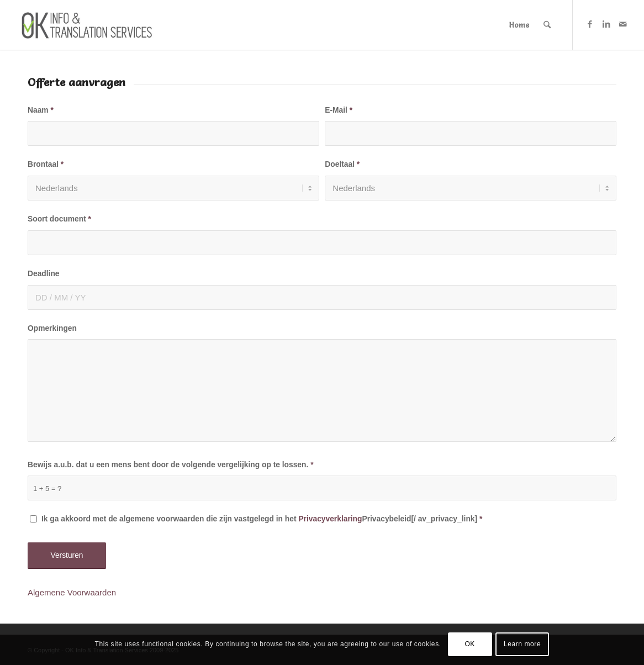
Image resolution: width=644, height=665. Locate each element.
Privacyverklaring (330, 519)
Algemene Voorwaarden (72, 592)
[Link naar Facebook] (590, 24)
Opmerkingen (52, 328)
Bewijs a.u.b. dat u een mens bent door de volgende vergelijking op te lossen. (171, 465)
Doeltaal (342, 164)
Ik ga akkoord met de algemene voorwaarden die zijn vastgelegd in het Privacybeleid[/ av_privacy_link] (262, 519)
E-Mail (339, 110)
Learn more (522, 644)
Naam (41, 110)
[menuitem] (519, 25)
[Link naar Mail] (623, 24)
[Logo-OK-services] (90, 25)
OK (470, 644)
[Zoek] (547, 25)
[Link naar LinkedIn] (606, 24)
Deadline (44, 274)
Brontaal (46, 164)
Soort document (59, 219)
